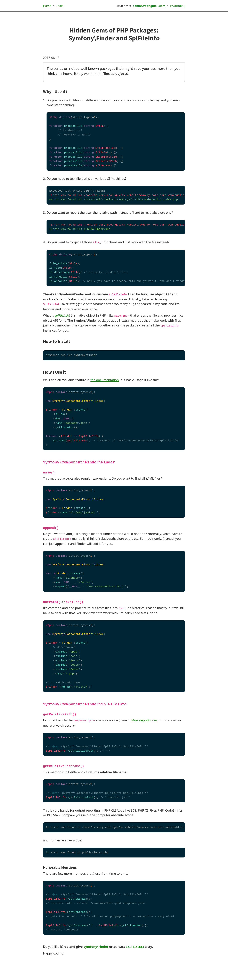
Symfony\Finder (96, 947)
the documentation (105, 380)
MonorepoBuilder (144, 720)
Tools (60, 6)
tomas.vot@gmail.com (149, 6)
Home (47, 6)
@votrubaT (178, 6)
